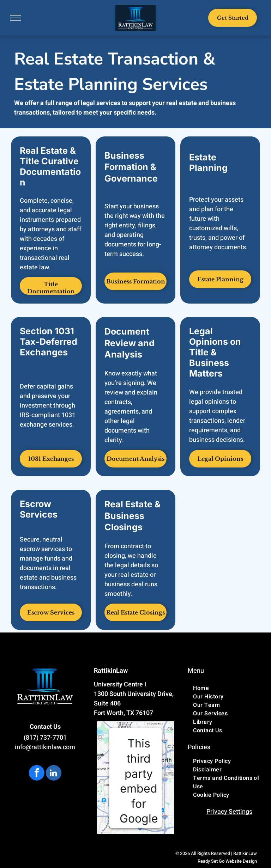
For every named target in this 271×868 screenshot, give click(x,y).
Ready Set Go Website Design (227, 861)
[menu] (16, 18)
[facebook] (37, 774)
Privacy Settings (229, 812)
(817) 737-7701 (45, 738)
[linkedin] (54, 774)
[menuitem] (229, 688)
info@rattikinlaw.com (45, 747)
